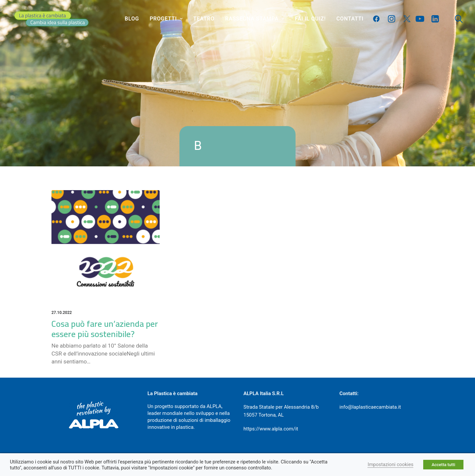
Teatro (204, 19)
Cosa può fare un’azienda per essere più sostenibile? (105, 329)
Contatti (350, 19)
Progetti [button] (166, 19)
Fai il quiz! (310, 19)
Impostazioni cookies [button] (390, 464)
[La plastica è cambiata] (51, 19)
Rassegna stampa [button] (255, 19)
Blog (132, 19)
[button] (378, 19)
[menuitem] (132, 19)
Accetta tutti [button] (443, 465)
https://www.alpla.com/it (271, 429)
